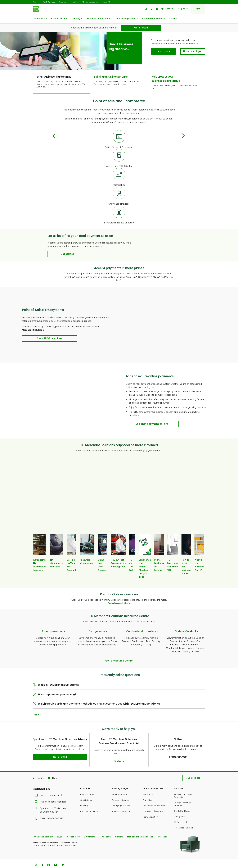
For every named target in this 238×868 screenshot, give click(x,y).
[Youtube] (56, 858)
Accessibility (73, 829)
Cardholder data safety (141, 624)
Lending (77, 19)
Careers (119, 829)
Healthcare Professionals (154, 798)
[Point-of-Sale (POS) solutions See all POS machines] (50, 331)
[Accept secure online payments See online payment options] (152, 417)
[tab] (62, 75)
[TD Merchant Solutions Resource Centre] (119, 653)
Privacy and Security (43, 829)
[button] (146, 9)
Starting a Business (120, 787)
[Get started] (141, 28)
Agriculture (148, 787)
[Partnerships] (119, 170)
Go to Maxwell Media (119, 596)
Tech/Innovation (150, 810)
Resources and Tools (184, 820)
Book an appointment (49, 788)
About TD (106, 2)
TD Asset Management (91, 2)
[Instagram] (48, 858)
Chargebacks (97, 624)
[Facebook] (42, 858)
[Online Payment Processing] (119, 132)
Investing (75, 2)
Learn (173, 19)
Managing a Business (121, 798)
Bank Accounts (87, 787)
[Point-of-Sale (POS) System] (119, 151)
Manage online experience (140, 829)
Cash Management (126, 19)
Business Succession (121, 804)
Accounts (41, 19)
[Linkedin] (63, 858)
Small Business (49, 2)
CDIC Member (91, 829)
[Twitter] (36, 858)
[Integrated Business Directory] (119, 208)
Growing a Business (120, 793)
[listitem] (39, 553)
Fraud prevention (53, 624)
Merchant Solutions (99, 19)
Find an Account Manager (51, 794)
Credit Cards (59, 19)
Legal (36, 707)
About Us (106, 829)
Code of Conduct (185, 624)
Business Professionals (153, 804)
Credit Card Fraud (182, 804)
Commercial (63, 2)
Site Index (162, 829)
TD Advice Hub (181, 815)
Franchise (147, 793)
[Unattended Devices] (119, 189)
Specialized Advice (154, 19)
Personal (36, 2)
